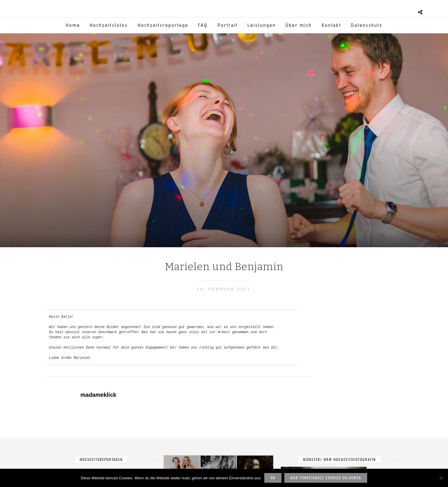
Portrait (228, 25)
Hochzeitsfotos (109, 25)
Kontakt (331, 25)
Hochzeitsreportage (163, 25)
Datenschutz (367, 25)
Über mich (299, 25)
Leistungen (262, 25)
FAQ (203, 25)
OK (273, 478)
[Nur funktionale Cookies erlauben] (441, 478)
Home (73, 25)
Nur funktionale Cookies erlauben (326, 478)
